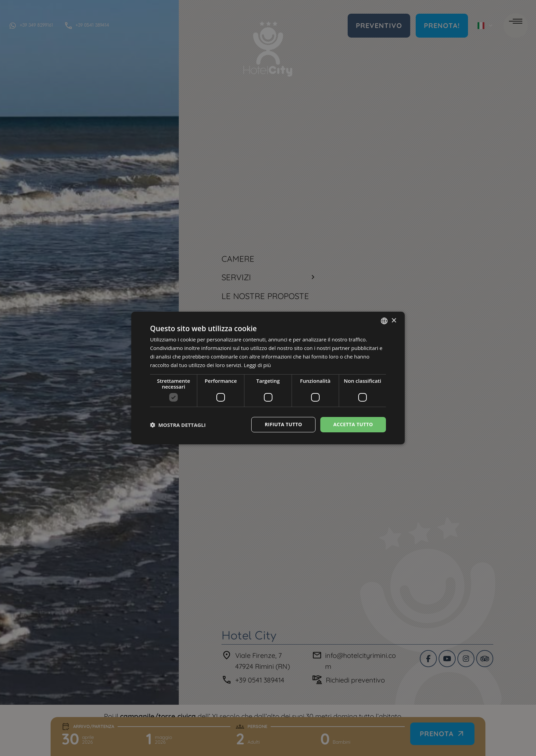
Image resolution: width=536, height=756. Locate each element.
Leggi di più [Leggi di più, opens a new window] (257, 365)
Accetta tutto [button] (353, 424)
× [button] (394, 320)
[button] (178, 425)
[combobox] (384, 321)
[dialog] (268, 378)
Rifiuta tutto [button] (283, 424)
